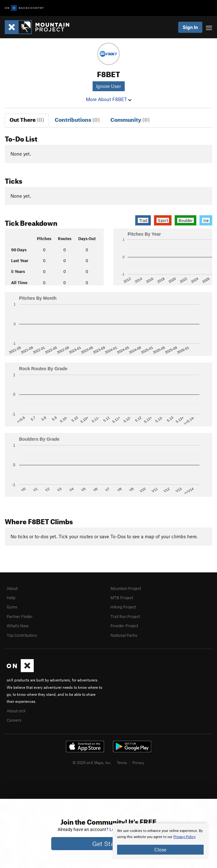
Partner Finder (20, 616)
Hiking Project (123, 607)
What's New (18, 626)
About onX (16, 711)
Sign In (190, 27)
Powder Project (124, 626)
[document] (160, 841)
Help (11, 598)
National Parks (124, 635)
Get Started (109, 844)
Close (160, 850)
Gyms (12, 607)
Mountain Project (126, 588)
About (12, 588)
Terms (122, 762)
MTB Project (122, 598)
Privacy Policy (184, 837)
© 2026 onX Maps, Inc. (92, 762)
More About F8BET (109, 99)
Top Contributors (22, 635)
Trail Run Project (125, 616)
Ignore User (108, 86)
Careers (14, 720)
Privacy (138, 762)
